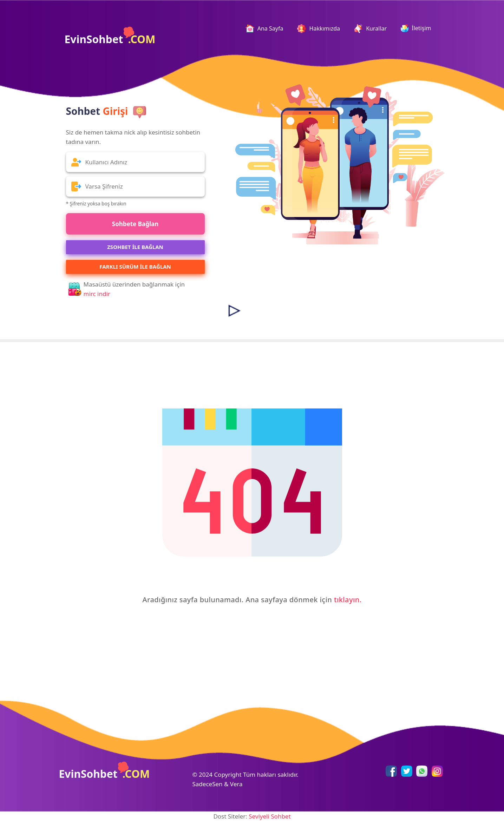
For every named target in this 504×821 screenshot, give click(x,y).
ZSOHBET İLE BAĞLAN (135, 247)
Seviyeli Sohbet (270, 816)
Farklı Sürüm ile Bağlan (135, 267)
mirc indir (97, 294)
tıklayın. (348, 600)
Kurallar (370, 29)
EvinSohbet (110, 37)
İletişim (416, 28)
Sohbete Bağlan (135, 224)
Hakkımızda (319, 29)
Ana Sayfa (267, 29)
